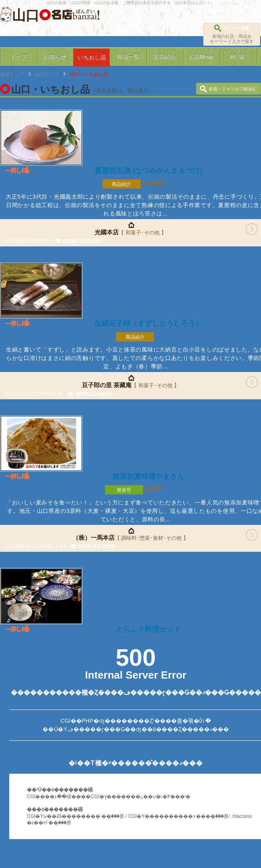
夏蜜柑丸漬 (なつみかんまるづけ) (149, 171)
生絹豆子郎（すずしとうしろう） (148, 323)
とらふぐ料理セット (148, 629)
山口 (26, 15)
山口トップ (47, 74)
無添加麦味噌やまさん (148, 476)
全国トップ (12, 74)
